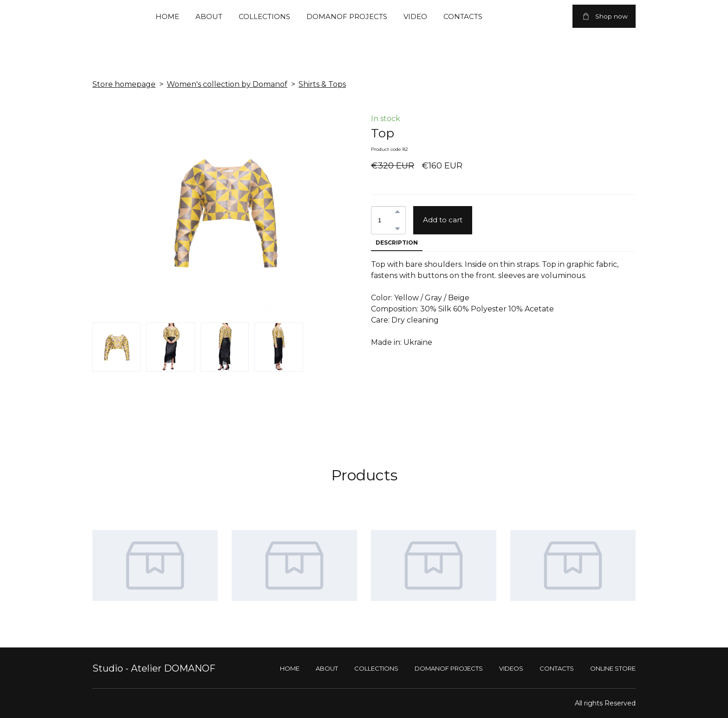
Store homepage (124, 84)
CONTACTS (463, 16)
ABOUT (209, 16)
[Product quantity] (386, 220)
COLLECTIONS (264, 16)
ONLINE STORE (613, 668)
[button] (604, 16)
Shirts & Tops (322, 84)
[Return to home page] (101, 16)
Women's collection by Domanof (227, 84)
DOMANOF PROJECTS (347, 16)
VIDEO (415, 16)
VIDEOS (511, 668)
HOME (167, 16)
